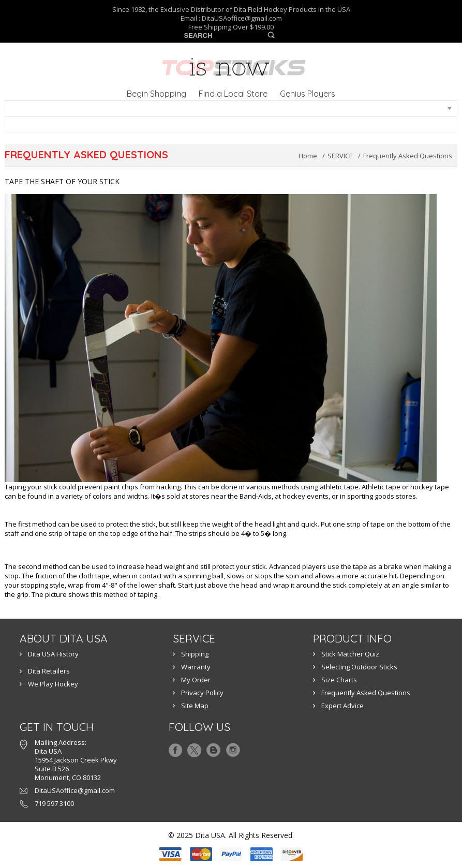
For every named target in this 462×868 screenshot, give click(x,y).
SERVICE (340, 156)
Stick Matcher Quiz (350, 654)
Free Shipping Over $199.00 (231, 27)
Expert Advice (342, 706)
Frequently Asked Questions (366, 693)
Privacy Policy (202, 693)
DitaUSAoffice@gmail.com (242, 18)
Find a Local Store (233, 94)
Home (308, 156)
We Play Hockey (53, 684)
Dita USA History (53, 654)
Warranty (196, 667)
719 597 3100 (54, 803)
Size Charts (339, 680)
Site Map (195, 706)
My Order (196, 680)
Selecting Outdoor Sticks (359, 667)
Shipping (195, 654)
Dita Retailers (49, 671)
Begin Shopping (157, 94)
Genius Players (308, 94)
